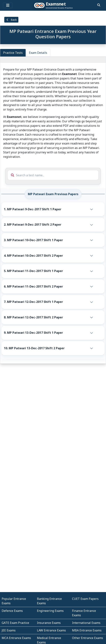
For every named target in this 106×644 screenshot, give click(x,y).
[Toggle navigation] (8, 5)
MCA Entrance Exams (16, 638)
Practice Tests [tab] (13, 53)
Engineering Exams (50, 611)
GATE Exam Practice (15, 623)
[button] (49, 209)
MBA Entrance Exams (87, 630)
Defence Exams (12, 611)
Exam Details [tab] (38, 53)
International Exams (86, 623)
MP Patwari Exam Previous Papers (53, 194)
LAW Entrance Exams (51, 630)
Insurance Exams (49, 623)
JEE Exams (9, 630)
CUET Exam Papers (85, 599)
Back (11, 20)
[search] (99, 5)
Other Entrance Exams (88, 638)
